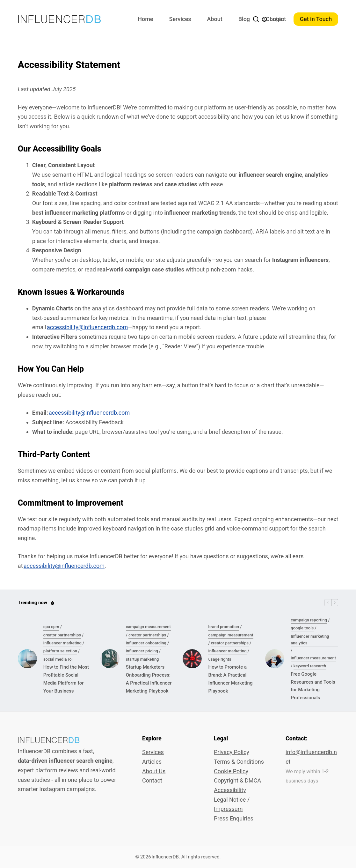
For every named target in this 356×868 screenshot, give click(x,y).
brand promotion (224, 627)
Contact (152, 780)
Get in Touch (316, 19)
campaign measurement (148, 627)
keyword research (310, 666)
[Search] (256, 19)
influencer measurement (313, 658)
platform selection (60, 651)
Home (145, 19)
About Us (154, 771)
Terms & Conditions (239, 762)
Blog (244, 19)
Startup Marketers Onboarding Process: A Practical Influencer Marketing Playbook (149, 679)
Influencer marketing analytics (310, 640)
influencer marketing (62, 643)
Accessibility (230, 790)
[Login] (273, 19)
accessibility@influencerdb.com (87, 327)
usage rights (220, 659)
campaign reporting (309, 620)
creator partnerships (62, 635)
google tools (302, 628)
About (214, 19)
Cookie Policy (231, 771)
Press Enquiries (234, 818)
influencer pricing (142, 651)
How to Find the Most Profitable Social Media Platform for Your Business (66, 679)
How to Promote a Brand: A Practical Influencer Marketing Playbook (230, 679)
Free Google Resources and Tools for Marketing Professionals (313, 686)
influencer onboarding (146, 643)
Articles (152, 762)
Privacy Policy (232, 752)
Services (180, 19)
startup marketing (142, 659)
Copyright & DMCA (237, 780)
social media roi (58, 659)
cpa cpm (51, 627)
